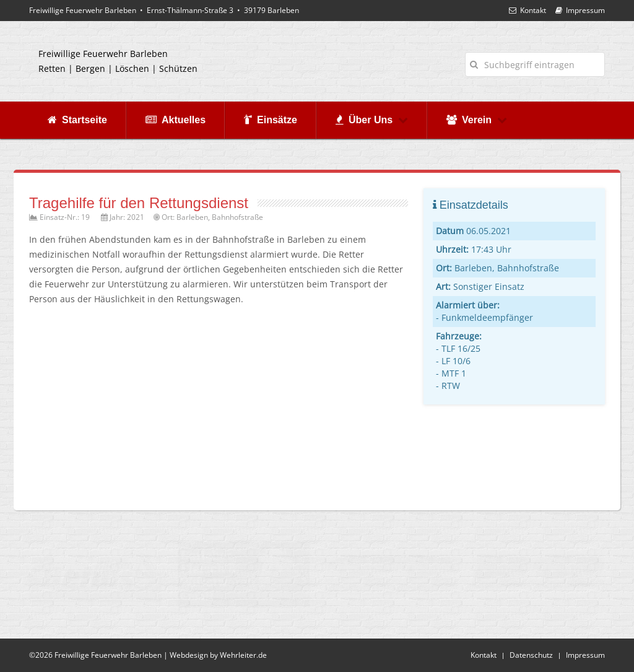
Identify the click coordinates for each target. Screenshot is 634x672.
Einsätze (271, 120)
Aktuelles (176, 120)
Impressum (580, 10)
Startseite (77, 120)
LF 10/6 (456, 361)
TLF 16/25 (461, 348)
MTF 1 (454, 373)
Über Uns (372, 120)
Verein (477, 120)
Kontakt (528, 10)
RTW (451, 386)
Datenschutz (531, 655)
